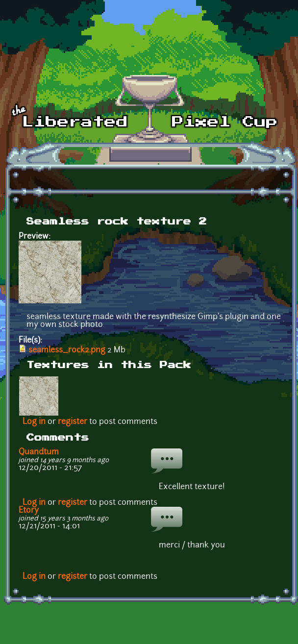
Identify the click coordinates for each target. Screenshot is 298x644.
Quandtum (39, 452)
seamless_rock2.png (67, 350)
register (73, 422)
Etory (29, 511)
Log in (34, 422)
